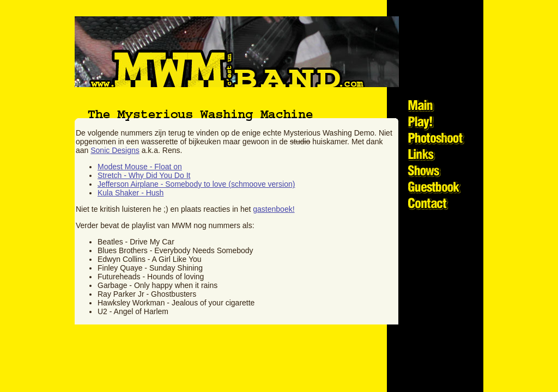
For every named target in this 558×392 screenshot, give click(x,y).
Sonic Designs (115, 150)
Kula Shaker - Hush (131, 193)
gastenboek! (274, 209)
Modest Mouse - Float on (140, 167)
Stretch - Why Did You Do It (144, 175)
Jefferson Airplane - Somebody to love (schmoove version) (196, 184)
